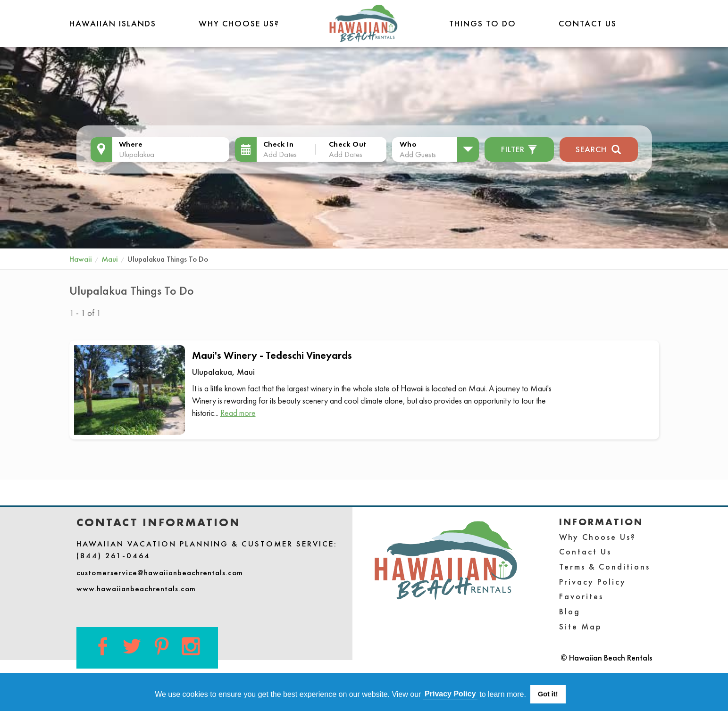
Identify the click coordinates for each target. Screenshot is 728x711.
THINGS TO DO (483, 23)
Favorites (581, 596)
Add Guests (418, 154)
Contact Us (588, 23)
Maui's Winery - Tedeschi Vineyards (272, 355)
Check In (279, 144)
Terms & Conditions (605, 566)
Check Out (348, 144)
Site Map (581, 626)
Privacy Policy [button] (450, 694)
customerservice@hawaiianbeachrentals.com (160, 572)
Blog (570, 611)
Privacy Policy (593, 582)
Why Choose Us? (239, 23)
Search (598, 148)
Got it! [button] (548, 694)
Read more (238, 413)
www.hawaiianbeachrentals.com (136, 588)
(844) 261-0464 (113, 555)
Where (131, 144)
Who (408, 144)
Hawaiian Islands (113, 23)
